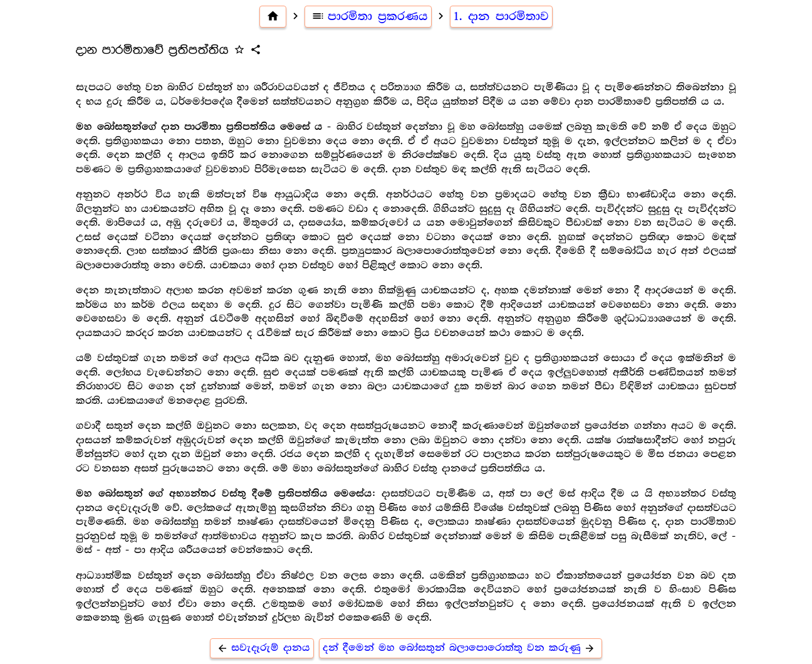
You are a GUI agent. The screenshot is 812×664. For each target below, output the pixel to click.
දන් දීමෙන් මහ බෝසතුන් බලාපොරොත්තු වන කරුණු (461, 648)
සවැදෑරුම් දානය (262, 648)
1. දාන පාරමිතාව (501, 16)
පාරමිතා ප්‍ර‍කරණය (368, 16)
